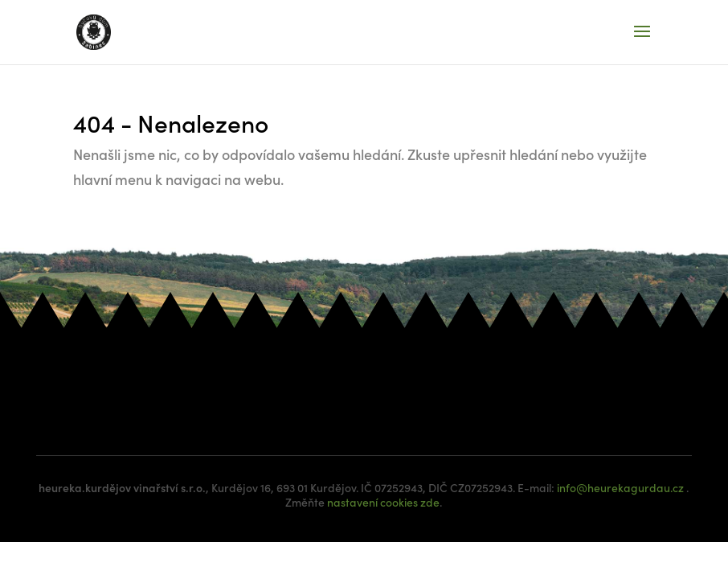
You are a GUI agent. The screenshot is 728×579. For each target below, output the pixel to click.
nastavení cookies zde (383, 502)
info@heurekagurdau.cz (620, 487)
